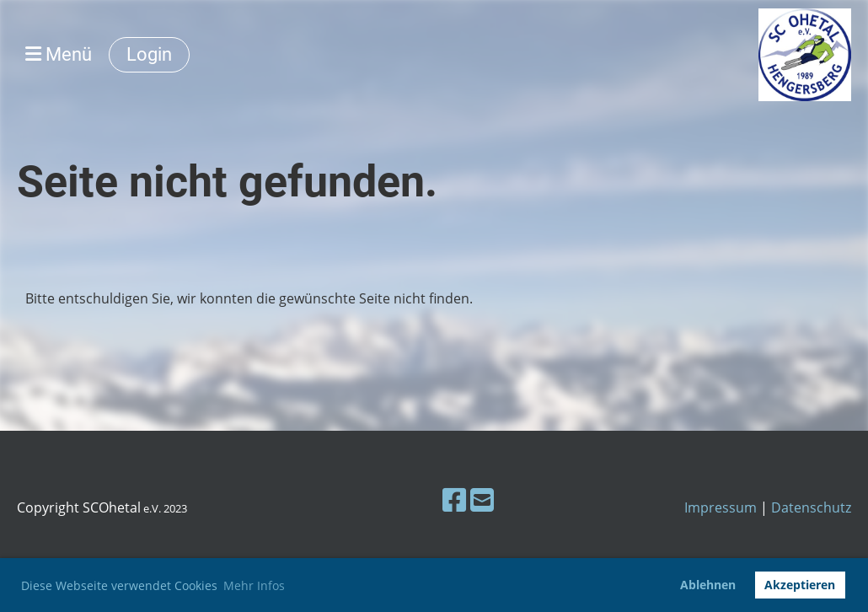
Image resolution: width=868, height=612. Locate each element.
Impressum (721, 507)
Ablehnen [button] (708, 585)
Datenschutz (811, 507)
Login (149, 54)
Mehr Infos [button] (254, 585)
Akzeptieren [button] (800, 585)
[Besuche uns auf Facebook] (454, 499)
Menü (59, 54)
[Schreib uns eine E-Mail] (482, 499)
